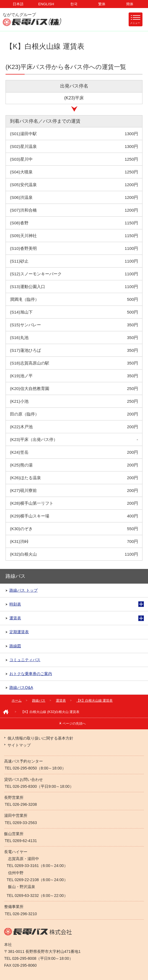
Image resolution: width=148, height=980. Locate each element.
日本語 (18, 4)
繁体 (102, 4)
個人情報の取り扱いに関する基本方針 (40, 738)
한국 (74, 4)
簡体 (130, 4)
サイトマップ (19, 745)
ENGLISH (46, 4)
